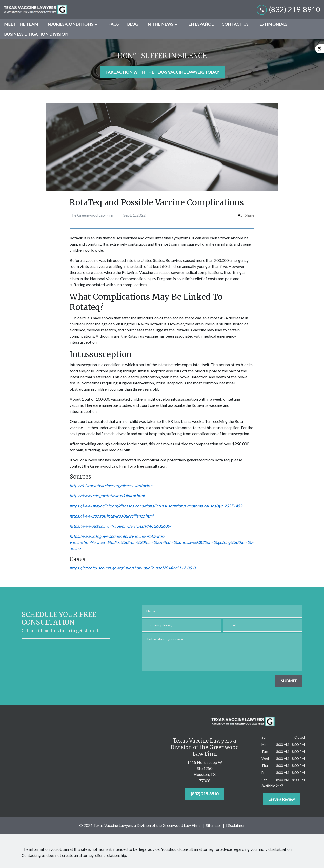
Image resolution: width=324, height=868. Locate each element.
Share (246, 215)
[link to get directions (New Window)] (205, 772)
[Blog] (133, 24)
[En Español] (201, 24)
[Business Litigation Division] (36, 34)
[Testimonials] (272, 24)
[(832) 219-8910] (205, 794)
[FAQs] (114, 24)
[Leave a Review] (281, 799)
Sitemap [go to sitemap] (213, 825)
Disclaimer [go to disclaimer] (235, 825)
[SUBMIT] (289, 681)
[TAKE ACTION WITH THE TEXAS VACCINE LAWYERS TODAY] (162, 72)
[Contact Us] (235, 24)
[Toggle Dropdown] (98, 24)
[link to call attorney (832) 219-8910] (288, 10)
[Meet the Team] (21, 24)
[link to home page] (35, 10)
